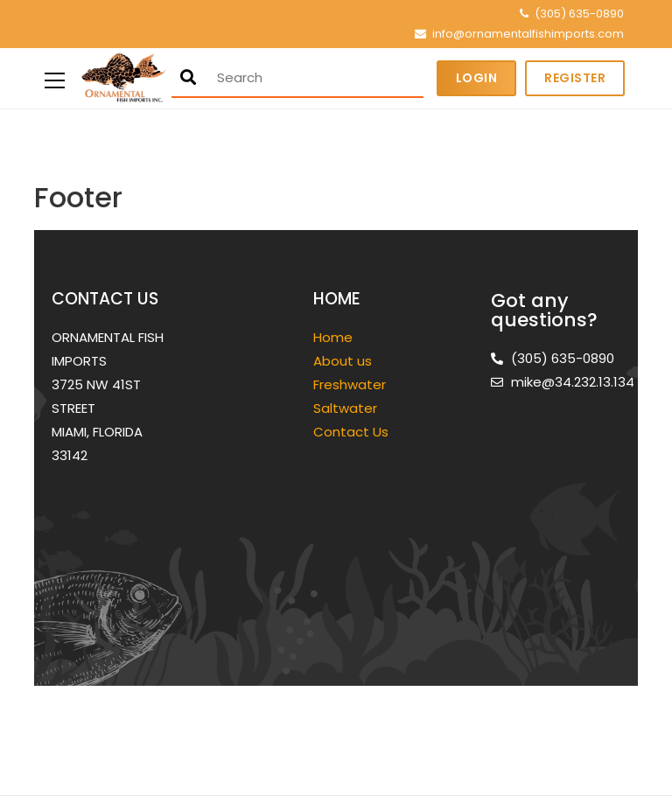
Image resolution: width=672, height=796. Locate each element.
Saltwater (347, 408)
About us (343, 361)
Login (477, 78)
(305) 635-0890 (579, 14)
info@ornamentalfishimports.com (528, 34)
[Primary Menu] (55, 78)
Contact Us (351, 432)
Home (333, 337)
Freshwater (351, 384)
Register (575, 78)
